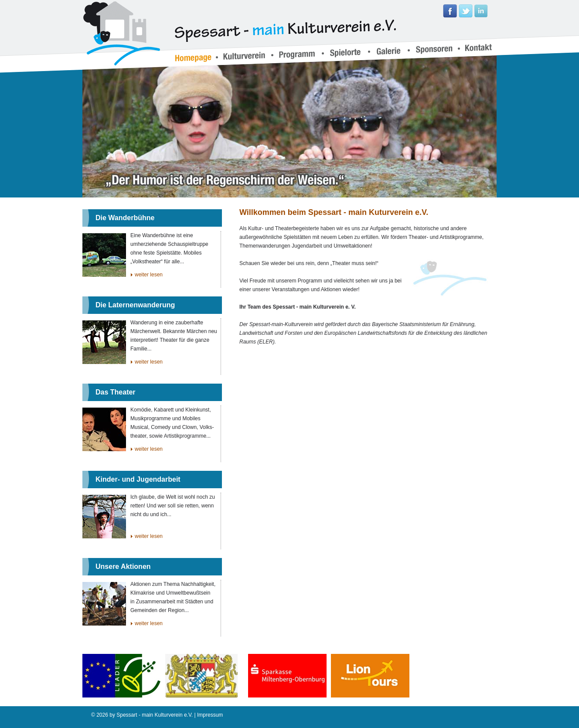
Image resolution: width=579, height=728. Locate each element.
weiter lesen (149, 275)
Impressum (210, 715)
